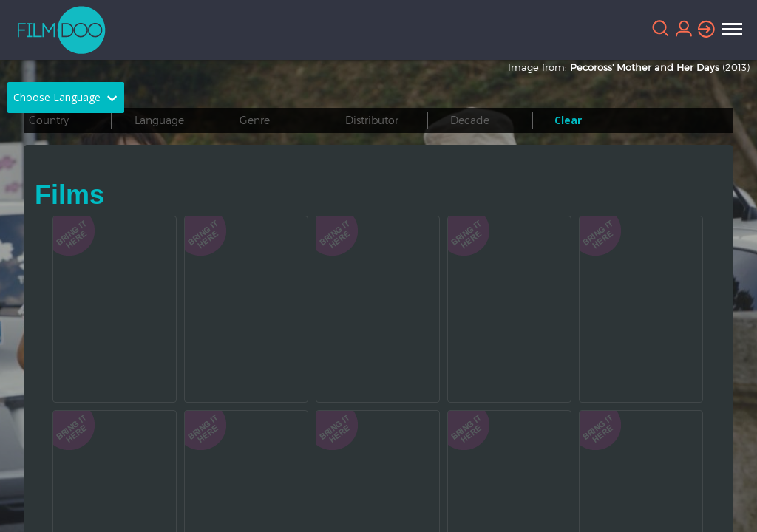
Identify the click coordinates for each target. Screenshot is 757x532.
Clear (568, 120)
